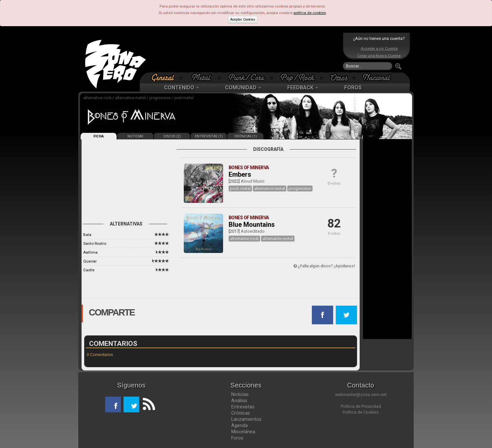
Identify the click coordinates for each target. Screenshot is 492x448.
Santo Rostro (95, 243)
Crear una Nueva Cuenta (379, 56)
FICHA (99, 136)
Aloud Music (253, 181)
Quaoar (90, 261)
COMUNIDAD (243, 88)
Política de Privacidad (361, 406)
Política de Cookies (361, 412)
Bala (87, 235)
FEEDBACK (303, 88)
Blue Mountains (252, 224)
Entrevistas (243, 407)
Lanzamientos (246, 419)
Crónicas (241, 413)
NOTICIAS (135, 136)
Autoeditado (253, 231)
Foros (237, 438)
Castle (89, 270)
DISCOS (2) (172, 136)
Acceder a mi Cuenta (379, 48)
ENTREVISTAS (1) (209, 136)
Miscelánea (243, 432)
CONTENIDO (181, 88)
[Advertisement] (244, 52)
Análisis (239, 401)
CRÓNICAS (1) (246, 136)
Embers (240, 174)
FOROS (353, 88)
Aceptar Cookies (243, 19)
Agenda (239, 425)
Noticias (240, 394)
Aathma (90, 252)
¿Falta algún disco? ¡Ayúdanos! (324, 266)
